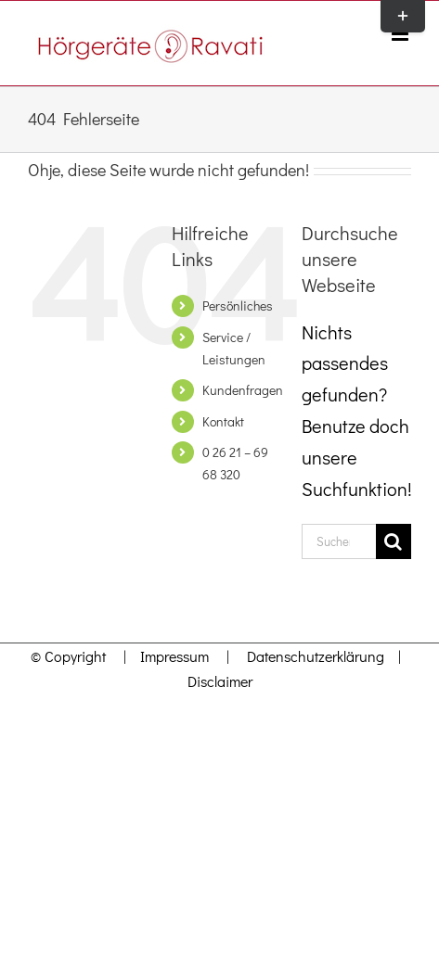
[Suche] (394, 541)
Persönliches (238, 305)
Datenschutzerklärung (316, 656)
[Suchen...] (339, 541)
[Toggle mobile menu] (401, 34)
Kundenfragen (243, 390)
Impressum (169, 656)
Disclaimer (220, 681)
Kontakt (223, 421)
